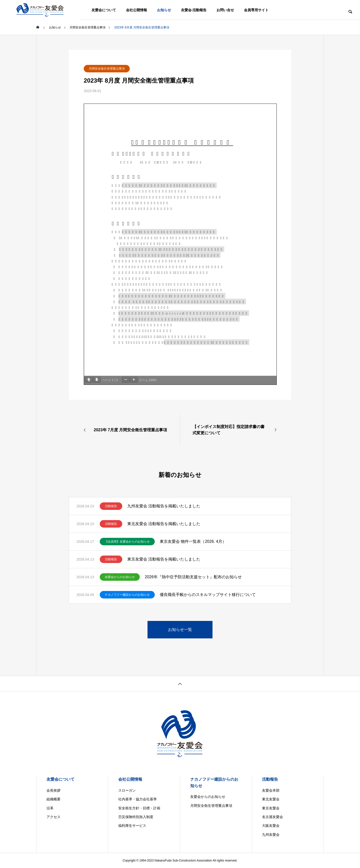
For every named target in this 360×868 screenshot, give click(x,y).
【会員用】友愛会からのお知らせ (127, 542)
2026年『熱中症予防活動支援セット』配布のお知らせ (193, 577)
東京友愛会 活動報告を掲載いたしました (164, 559)
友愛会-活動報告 (194, 10)
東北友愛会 (271, 799)
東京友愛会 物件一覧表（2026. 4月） (193, 541)
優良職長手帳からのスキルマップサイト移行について (208, 595)
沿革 (50, 808)
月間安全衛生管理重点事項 (107, 69)
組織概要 (53, 799)
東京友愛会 (271, 808)
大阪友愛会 (271, 826)
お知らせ (164, 10)
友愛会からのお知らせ (120, 577)
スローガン (127, 790)
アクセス (53, 817)
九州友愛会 (271, 835)
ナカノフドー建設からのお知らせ (127, 595)
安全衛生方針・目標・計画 (139, 808)
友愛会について (104, 10)
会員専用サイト (256, 10)
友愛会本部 (271, 790)
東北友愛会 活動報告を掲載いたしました (164, 524)
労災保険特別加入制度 (136, 817)
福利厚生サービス (132, 826)
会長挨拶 (53, 790)
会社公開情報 (136, 10)
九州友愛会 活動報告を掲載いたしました (164, 506)
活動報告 (111, 506)
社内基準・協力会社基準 (137, 799)
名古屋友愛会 (272, 817)
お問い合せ (225, 10)
